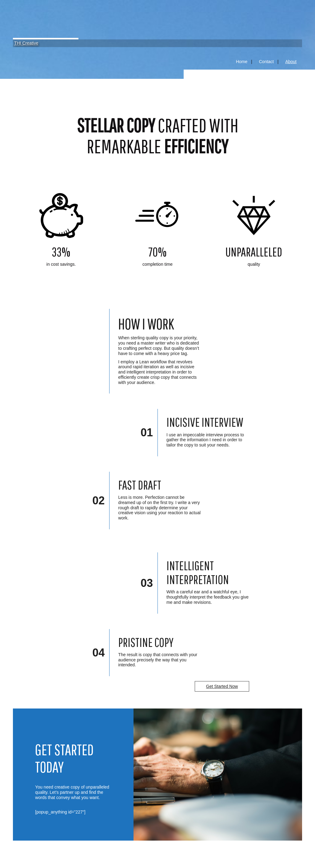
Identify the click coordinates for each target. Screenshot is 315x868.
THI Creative (26, 43)
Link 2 (157, 272)
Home (242, 62)
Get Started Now (222, 686)
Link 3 (254, 272)
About (291, 62)
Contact (266, 62)
